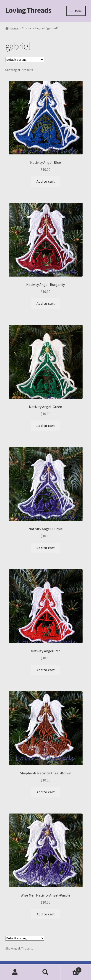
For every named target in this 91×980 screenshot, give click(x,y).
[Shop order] (25, 60)
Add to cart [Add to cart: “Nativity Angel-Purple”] (46, 548)
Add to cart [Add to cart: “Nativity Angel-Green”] (46, 426)
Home (14, 28)
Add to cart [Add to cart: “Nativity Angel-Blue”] (46, 181)
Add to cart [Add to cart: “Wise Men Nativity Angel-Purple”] (46, 914)
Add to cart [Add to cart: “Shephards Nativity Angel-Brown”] (46, 792)
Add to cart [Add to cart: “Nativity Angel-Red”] (46, 670)
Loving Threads (28, 10)
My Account (15, 972)
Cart (71, 969)
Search (45, 972)
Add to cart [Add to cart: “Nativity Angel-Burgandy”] (46, 303)
